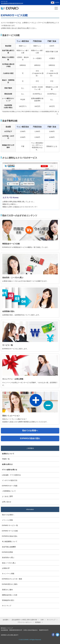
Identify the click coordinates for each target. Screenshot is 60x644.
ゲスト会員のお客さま (10, 470)
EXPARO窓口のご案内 (10, 584)
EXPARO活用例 (7, 552)
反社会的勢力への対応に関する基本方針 (24, 620)
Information (30, 509)
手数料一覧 (6, 459)
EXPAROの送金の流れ (10, 536)
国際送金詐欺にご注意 (10, 595)
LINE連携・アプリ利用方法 (11, 475)
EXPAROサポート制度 (10, 486)
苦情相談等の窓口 (8, 600)
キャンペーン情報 (8, 574)
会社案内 (6, 620)
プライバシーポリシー (25, 622)
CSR (42, 620)
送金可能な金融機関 (9, 547)
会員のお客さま (7, 464)
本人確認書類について (10, 541)
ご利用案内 (30, 448)
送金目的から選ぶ (8, 557)
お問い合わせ (7, 502)
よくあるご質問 (7, 496)
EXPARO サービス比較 (10, 531)
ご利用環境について (9, 491)
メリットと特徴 (7, 520)
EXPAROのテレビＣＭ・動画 (12, 579)
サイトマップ (7, 606)
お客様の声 (6, 568)
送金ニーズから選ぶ (9, 563)
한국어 (57, 3)
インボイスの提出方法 (10, 480)
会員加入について (8, 454)
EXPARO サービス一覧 (10, 525)
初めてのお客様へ (8, 515)
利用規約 (38, 622)
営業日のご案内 (7, 590)
